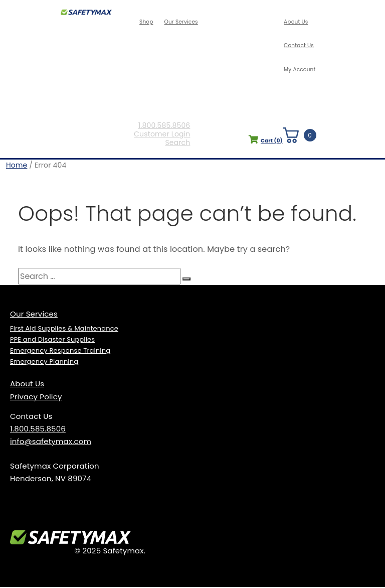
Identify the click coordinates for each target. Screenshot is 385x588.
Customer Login (164, 136)
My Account (300, 69)
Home (17, 166)
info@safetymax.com (51, 442)
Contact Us (299, 46)
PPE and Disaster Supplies (52, 340)
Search (179, 144)
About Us (296, 22)
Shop (148, 22)
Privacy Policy (36, 398)
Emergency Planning (44, 362)
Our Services (181, 22)
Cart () (263, 142)
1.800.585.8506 (166, 127)
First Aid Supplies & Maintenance (64, 329)
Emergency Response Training (60, 351)
